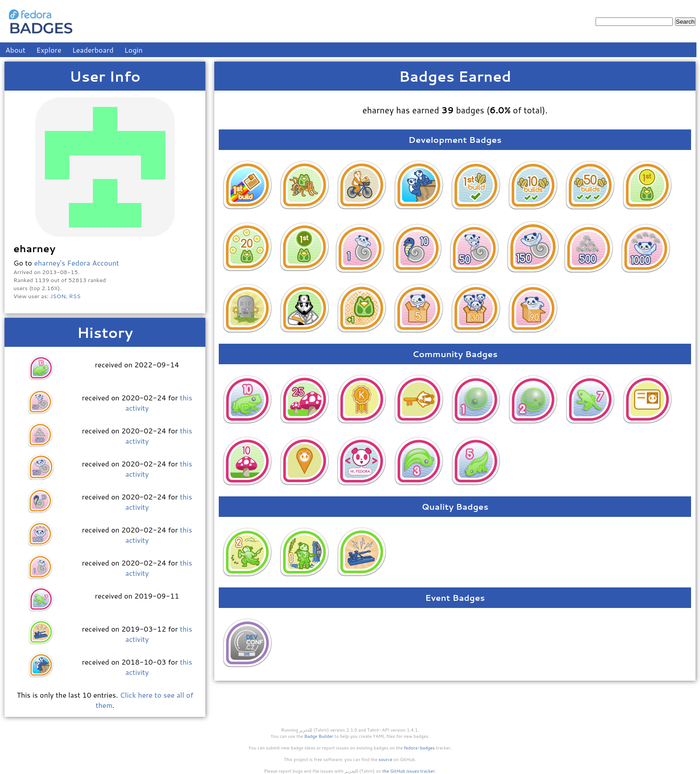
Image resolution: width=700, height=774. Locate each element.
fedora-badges (419, 748)
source (385, 759)
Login (134, 50)
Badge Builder (319, 736)
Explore (49, 50)
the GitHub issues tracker (408, 771)
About (15, 50)
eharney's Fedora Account (77, 263)
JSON (58, 296)
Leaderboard (93, 50)
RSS (75, 296)
